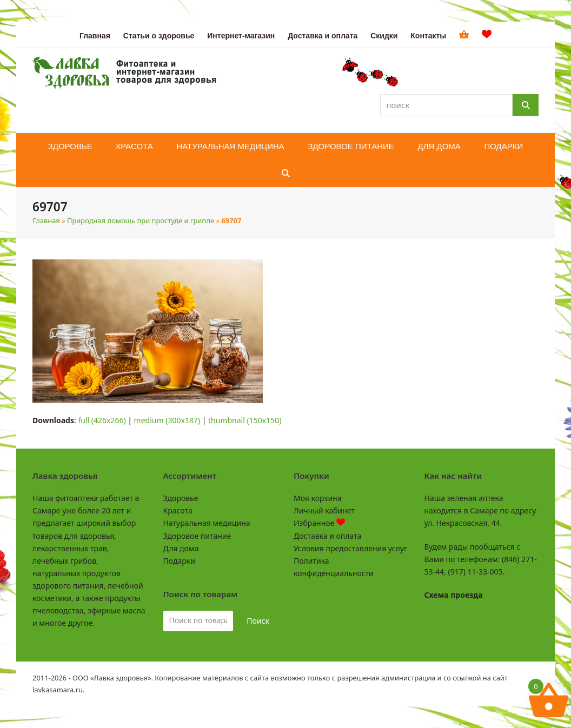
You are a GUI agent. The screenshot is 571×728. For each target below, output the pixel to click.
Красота (178, 510)
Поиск (258, 621)
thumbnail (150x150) (245, 420)
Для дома (181, 548)
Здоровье (181, 498)
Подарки (179, 561)
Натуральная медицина (207, 523)
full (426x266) (102, 420)
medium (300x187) (167, 420)
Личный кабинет (324, 510)
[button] (286, 173)
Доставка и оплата (327, 536)
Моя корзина (317, 498)
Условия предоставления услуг (350, 548)
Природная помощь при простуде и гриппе (141, 221)
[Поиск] (526, 105)
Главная (46, 221)
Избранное (319, 523)
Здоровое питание (197, 536)
